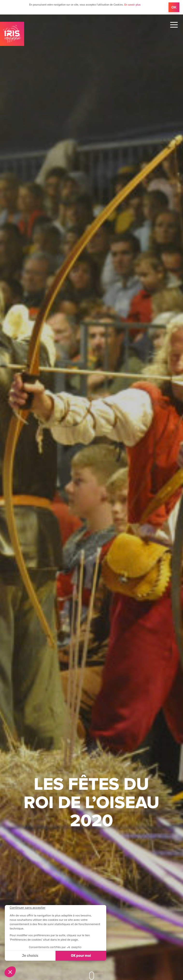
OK (174, 7)
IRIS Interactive (12, 34)
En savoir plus (132, 5)
